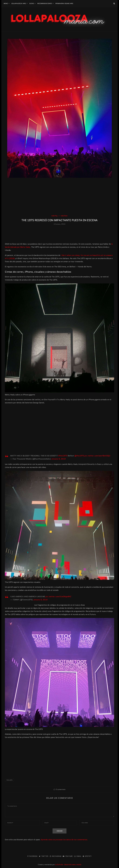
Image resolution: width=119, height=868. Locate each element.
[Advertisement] (59, 197)
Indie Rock (64, 216)
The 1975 (9, 780)
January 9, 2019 (58, 459)
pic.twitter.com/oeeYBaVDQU (97, 456)
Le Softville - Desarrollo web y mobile (68, 865)
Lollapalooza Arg (19, 3)
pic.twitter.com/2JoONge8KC (58, 597)
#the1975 (63, 456)
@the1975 (79, 456)
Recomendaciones (45, 3)
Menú (6, 3)
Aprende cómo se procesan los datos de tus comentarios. (64, 840)
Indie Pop (55, 216)
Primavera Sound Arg (64, 3)
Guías (32, 3)
